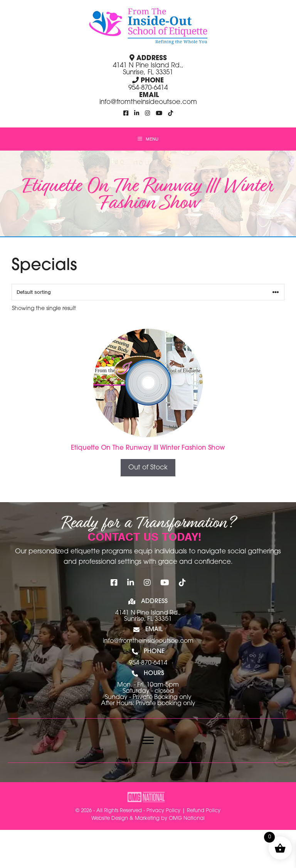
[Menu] (148, 741)
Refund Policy (204, 811)
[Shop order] (148, 292)
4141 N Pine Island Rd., (148, 613)
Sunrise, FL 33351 (148, 619)
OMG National (187, 819)
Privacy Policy (163, 811)
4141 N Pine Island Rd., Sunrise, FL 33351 (148, 69)
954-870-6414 (148, 88)
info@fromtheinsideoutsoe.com (148, 102)
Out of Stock (148, 468)
